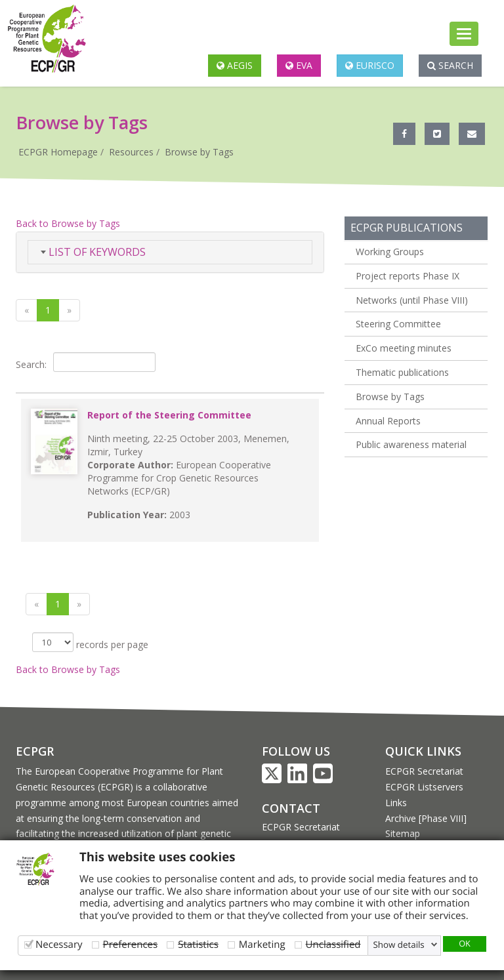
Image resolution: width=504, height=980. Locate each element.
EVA (299, 65)
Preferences (131, 944)
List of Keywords (93, 252)
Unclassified (333, 944)
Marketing (262, 944)
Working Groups (390, 252)
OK (465, 943)
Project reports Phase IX (408, 276)
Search (450, 65)
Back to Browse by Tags (68, 223)
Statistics (198, 944)
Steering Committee (398, 324)
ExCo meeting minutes (404, 348)
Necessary (59, 944)
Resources (131, 152)
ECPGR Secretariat (301, 827)
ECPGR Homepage (58, 152)
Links (396, 803)
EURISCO (370, 65)
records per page (90, 642)
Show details (399, 945)
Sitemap (403, 833)
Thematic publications (402, 372)
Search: (86, 362)
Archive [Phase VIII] (426, 818)
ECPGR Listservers (424, 787)
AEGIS (235, 65)
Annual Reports (388, 421)
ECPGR (35, 751)
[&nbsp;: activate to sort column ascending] (170, 387)
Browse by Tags (199, 152)
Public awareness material (411, 444)
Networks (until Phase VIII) (412, 300)
